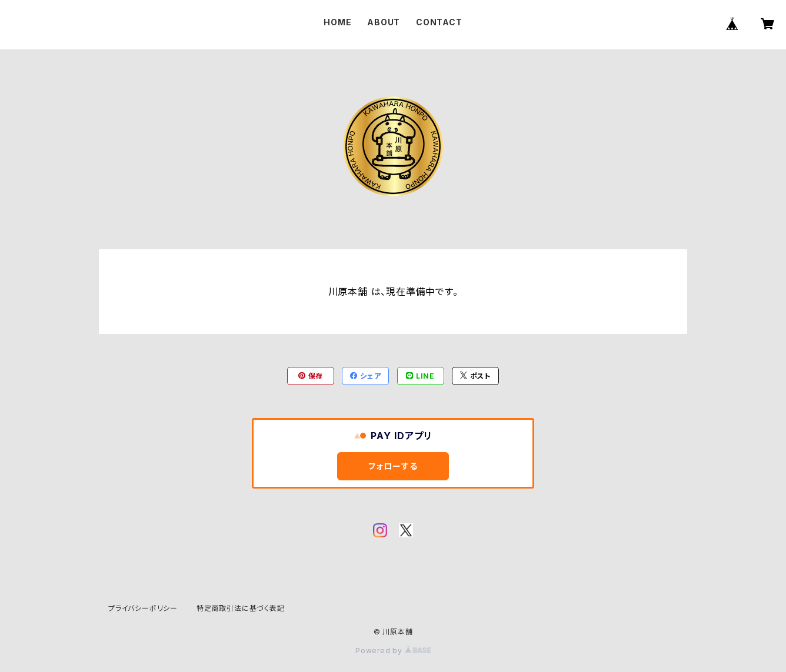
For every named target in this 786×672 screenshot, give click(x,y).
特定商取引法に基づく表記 (241, 608)
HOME (337, 22)
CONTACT (439, 22)
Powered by (393, 651)
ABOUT (384, 22)
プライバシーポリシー (143, 608)
